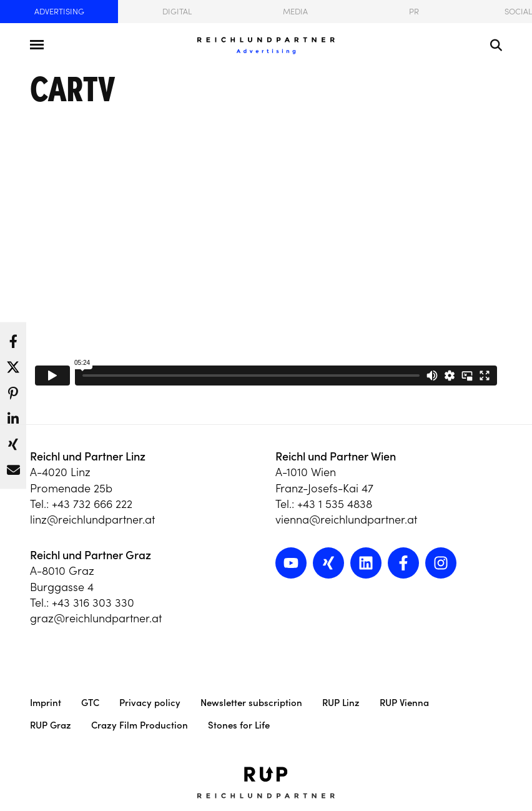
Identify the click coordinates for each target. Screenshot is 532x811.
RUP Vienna (404, 703)
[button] (13, 338)
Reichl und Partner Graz (91, 555)
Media (295, 12)
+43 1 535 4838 (335, 504)
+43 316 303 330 (93, 603)
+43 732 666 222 (92, 504)
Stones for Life (239, 725)
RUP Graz (51, 725)
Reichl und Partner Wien (336, 456)
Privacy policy (150, 703)
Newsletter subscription (251, 703)
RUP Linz (341, 703)
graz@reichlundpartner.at (96, 618)
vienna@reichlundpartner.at (346, 520)
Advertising (59, 12)
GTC (90, 703)
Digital (177, 12)
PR (414, 12)
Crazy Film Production (140, 725)
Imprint (46, 703)
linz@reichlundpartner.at (92, 520)
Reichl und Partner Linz (88, 456)
